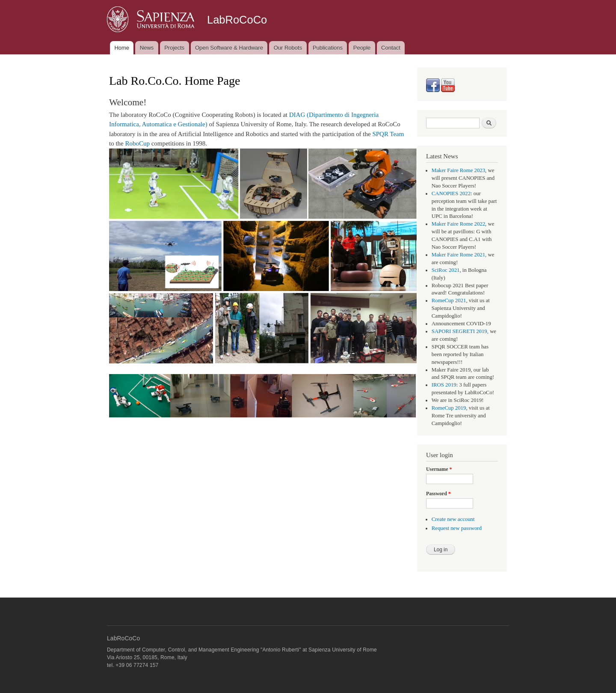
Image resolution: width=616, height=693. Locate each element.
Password (438, 494)
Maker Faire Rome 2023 (458, 170)
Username (439, 469)
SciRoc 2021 (446, 270)
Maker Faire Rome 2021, (459, 255)
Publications (328, 48)
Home (122, 48)
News (147, 48)
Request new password (457, 528)
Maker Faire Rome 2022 (458, 224)
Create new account (453, 519)
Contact (391, 48)
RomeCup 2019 (449, 408)
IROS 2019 (444, 385)
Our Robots (288, 48)
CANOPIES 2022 (451, 193)
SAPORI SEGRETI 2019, (460, 331)
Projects (174, 48)
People (362, 48)
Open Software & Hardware (229, 48)
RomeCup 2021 (449, 300)
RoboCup (137, 143)
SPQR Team (388, 134)
